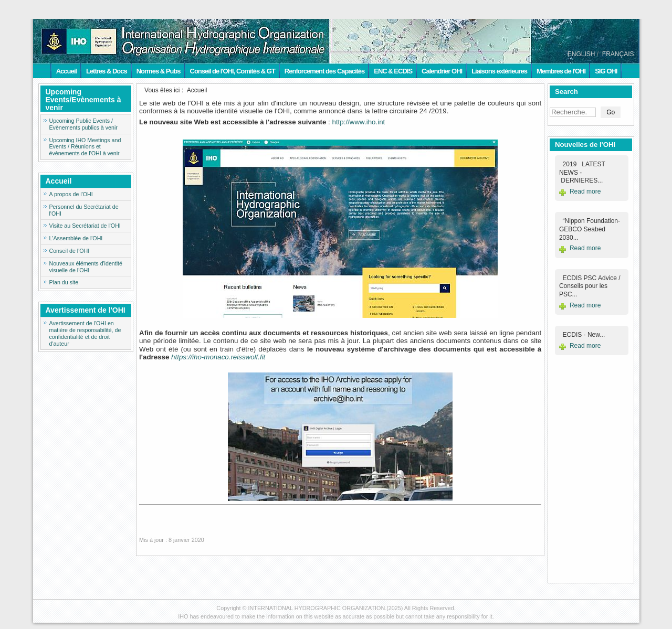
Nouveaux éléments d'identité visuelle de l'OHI (86, 267)
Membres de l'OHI (561, 71)
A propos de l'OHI (71, 194)
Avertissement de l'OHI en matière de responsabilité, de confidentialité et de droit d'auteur (85, 333)
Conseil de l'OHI (70, 251)
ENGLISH (581, 54)
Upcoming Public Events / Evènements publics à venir (83, 124)
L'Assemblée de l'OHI (76, 238)
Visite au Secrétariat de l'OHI (85, 226)
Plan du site (64, 282)
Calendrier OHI (442, 71)
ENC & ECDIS (393, 71)
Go (611, 112)
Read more (585, 191)
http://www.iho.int (359, 122)
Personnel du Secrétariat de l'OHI (84, 210)
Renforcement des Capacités (324, 71)
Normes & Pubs (159, 71)
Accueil (66, 71)
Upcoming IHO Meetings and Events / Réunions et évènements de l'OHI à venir (85, 147)
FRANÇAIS (618, 54)
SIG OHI (606, 71)
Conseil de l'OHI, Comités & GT (233, 71)
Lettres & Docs (107, 71)
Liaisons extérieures (499, 71)
